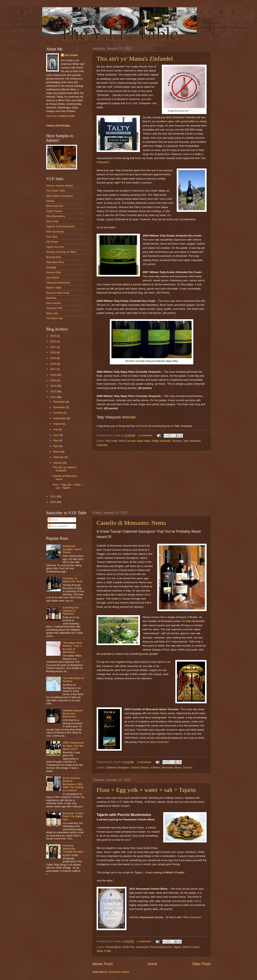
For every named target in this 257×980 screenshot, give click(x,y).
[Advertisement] (152, 481)
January (58, 463)
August (58, 424)
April (56, 446)
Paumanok (146, 917)
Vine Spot (52, 237)
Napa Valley (144, 441)
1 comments (144, 762)
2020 (53, 352)
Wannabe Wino (55, 262)
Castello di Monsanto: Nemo (131, 523)
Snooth (143, 426)
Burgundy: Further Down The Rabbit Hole (73, 816)
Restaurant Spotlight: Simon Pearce (72, 549)
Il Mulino (155, 767)
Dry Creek (111, 441)
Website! (129, 417)
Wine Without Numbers (59, 196)
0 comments (145, 435)
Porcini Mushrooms (161, 947)
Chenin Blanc (113, 947)
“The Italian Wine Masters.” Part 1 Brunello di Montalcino (72, 647)
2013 (53, 391)
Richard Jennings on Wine (61, 252)
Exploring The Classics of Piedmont (71, 611)
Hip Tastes (52, 242)
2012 (53, 397)
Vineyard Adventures (58, 283)
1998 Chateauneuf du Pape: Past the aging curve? (73, 746)
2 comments (144, 941)
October (58, 413)
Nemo (178, 767)
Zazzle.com (195, 111)
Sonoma (177, 441)
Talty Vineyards (192, 441)
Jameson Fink (54, 308)
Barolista (51, 298)
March (57, 452)
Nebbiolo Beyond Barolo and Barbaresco (72, 714)
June (56, 435)
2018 (53, 364)
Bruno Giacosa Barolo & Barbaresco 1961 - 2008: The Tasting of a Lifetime (73, 784)
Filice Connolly (127, 441)
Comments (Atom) (119, 972)
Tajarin (177, 947)
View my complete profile (61, 116)
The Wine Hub (54, 318)
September (60, 418)
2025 (53, 336)
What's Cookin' (191, 947)
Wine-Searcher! (159, 742)
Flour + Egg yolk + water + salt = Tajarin (146, 790)
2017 (53, 369)
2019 (53, 358)
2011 (53, 496)
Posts (53, 520)
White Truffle (104, 951)
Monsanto (167, 767)
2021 (53, 347)
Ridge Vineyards (161, 441)
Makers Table (54, 288)
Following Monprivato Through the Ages (73, 849)
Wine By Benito (55, 232)
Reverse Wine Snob (58, 293)
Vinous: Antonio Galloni (60, 186)
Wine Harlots (54, 303)
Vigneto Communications (61, 226)
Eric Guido (71, 55)
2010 (53, 502)
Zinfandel (102, 445)
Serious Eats (54, 272)
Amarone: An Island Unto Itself (72, 580)
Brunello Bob (54, 257)
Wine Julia (52, 313)
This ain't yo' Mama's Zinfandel (135, 59)
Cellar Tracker (54, 211)
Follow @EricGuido (58, 126)
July (56, 429)
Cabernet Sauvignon (117, 767)
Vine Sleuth (53, 278)
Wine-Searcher (55, 206)
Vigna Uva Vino (55, 247)
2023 (53, 341)
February (59, 457)
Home (152, 964)
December (60, 402)
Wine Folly (52, 221)
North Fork (129, 947)
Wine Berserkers (56, 216)
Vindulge (51, 267)
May (56, 440)
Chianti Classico (140, 767)
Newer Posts (103, 964)
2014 (53, 386)
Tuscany (188, 767)
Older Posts (201, 964)
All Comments (58, 526)
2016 (53, 375)
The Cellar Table (56, 191)
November (60, 407)
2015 (53, 380)
